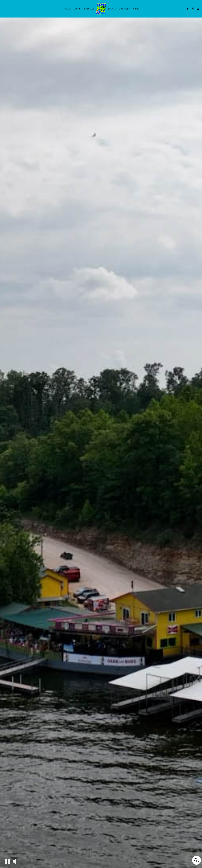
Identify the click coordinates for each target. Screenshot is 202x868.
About (137, 9)
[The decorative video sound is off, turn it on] (15, 861)
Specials (89, 9)
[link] (101, 9)
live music (125, 9)
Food (68, 9)
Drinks (78, 9)
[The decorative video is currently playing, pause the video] (7, 861)
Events (112, 9)
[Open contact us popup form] (196, 860)
